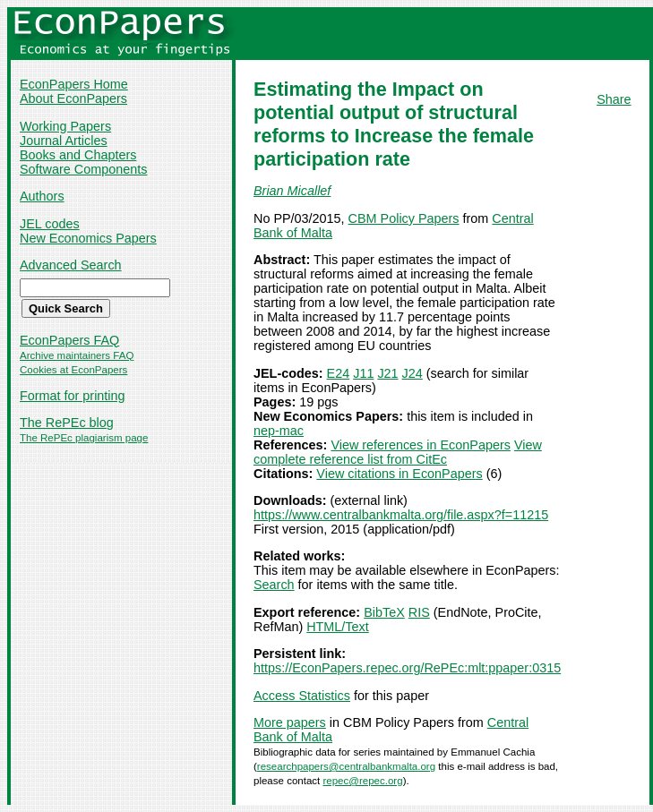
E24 (339, 373)
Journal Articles (64, 141)
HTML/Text (338, 627)
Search (274, 585)
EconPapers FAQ (69, 340)
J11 (363, 373)
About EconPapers (73, 98)
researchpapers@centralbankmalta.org (346, 766)
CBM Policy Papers (404, 218)
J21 (387, 373)
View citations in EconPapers (399, 474)
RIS (419, 612)
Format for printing (73, 396)
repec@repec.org (362, 781)
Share (614, 99)
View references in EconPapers (421, 445)
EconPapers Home (74, 84)
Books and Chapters (78, 155)
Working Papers (65, 126)
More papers (290, 722)
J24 (412, 373)
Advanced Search (71, 265)
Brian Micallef (292, 191)
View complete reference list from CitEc (398, 452)
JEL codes (50, 224)
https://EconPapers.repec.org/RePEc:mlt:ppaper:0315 (407, 668)
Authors (42, 196)
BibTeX (384, 612)
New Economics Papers (88, 238)
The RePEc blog (67, 423)
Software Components (83, 169)
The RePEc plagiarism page (84, 438)
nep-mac (279, 431)
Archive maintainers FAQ (77, 355)
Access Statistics (302, 696)
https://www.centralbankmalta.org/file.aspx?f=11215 (401, 515)
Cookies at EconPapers (73, 370)
